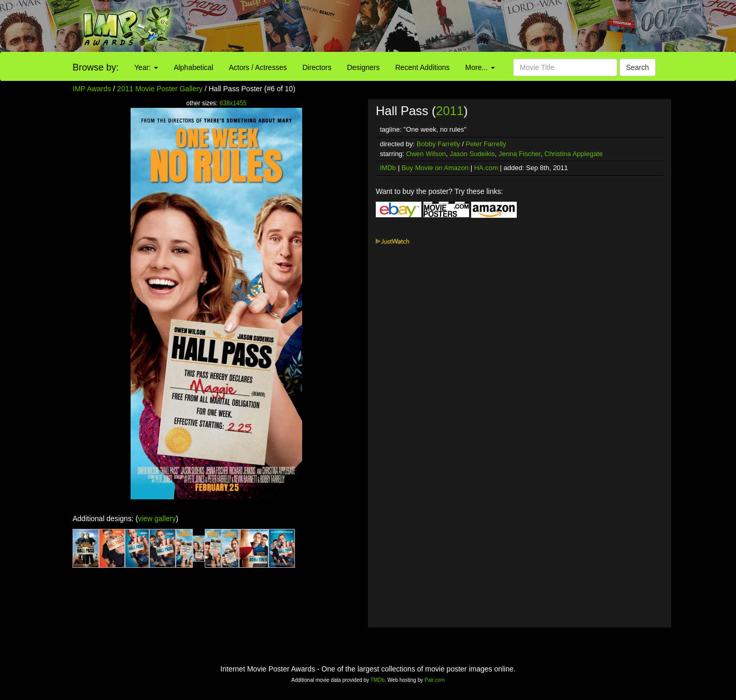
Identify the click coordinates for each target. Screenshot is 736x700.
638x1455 (233, 103)
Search (638, 67)
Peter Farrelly (486, 144)
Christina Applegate (574, 154)
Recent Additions (423, 67)
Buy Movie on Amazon (435, 168)
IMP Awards (92, 89)
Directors (317, 67)
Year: (146, 67)
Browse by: (96, 67)
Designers (363, 67)
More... (480, 67)
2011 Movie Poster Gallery (160, 89)
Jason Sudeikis (472, 154)
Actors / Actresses (258, 67)
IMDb (388, 168)
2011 (450, 111)
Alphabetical (193, 67)
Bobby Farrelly (438, 144)
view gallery (157, 519)
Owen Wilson (426, 154)
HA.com (486, 168)
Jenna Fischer (520, 154)
